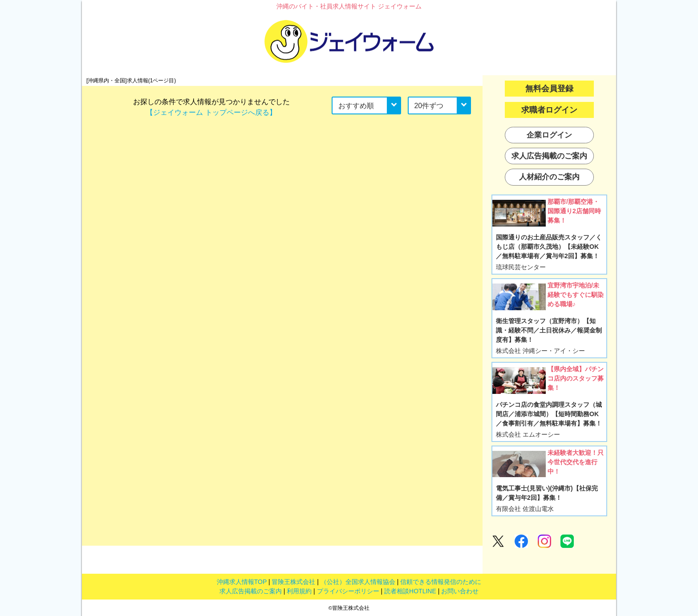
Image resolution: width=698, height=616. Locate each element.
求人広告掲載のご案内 (251, 591)
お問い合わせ (460, 591)
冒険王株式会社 (293, 582)
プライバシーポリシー (348, 591)
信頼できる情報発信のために (441, 582)
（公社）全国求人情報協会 (358, 582)
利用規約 (299, 591)
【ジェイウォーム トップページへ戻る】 (211, 112)
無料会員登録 (549, 89)
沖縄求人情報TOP (242, 582)
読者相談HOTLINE (410, 591)
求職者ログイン (549, 110)
